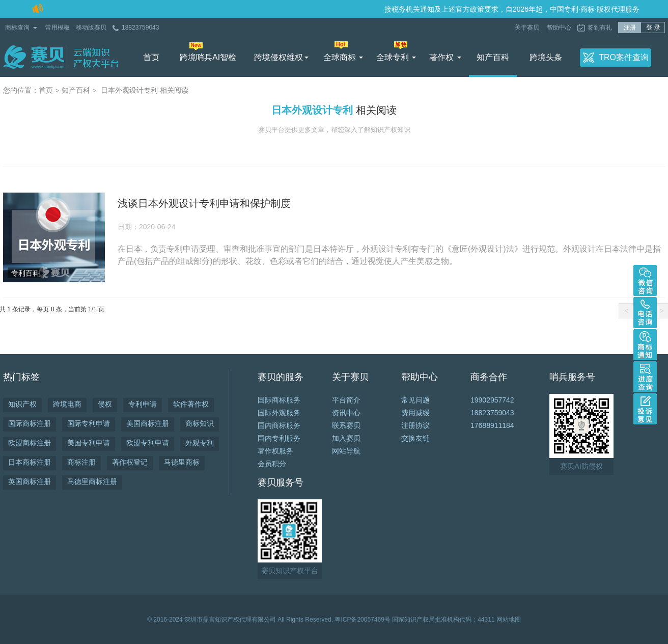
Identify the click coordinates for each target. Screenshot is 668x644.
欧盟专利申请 (148, 443)
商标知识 (200, 423)
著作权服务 (275, 451)
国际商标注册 (30, 423)
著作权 (441, 57)
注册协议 (415, 425)
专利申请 (143, 404)
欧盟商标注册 (30, 443)
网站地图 (509, 620)
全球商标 (340, 57)
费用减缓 (415, 413)
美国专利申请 (89, 443)
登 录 (653, 28)
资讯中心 (346, 413)
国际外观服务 (279, 413)
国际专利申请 (89, 423)
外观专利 (200, 443)
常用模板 (58, 28)
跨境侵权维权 (279, 57)
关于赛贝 (528, 28)
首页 (151, 57)
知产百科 (493, 57)
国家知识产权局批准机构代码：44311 (443, 620)
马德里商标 (182, 462)
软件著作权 (191, 404)
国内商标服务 (279, 425)
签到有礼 (600, 28)
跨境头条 (546, 57)
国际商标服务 (279, 400)
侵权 (105, 404)
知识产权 (22, 404)
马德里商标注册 (92, 481)
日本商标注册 (30, 462)
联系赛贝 (346, 425)
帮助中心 (559, 28)
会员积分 (272, 464)
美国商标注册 (148, 423)
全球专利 (393, 57)
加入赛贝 (346, 438)
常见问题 (415, 400)
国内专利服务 (279, 438)
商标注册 (81, 462)
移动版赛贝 (91, 28)
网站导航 (346, 451)
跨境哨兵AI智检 (208, 57)
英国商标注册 (30, 481)
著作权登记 (130, 462)
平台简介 (346, 400)
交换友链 (415, 438)
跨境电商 (67, 404)
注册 (630, 28)
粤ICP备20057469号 (362, 620)
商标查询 (17, 28)
